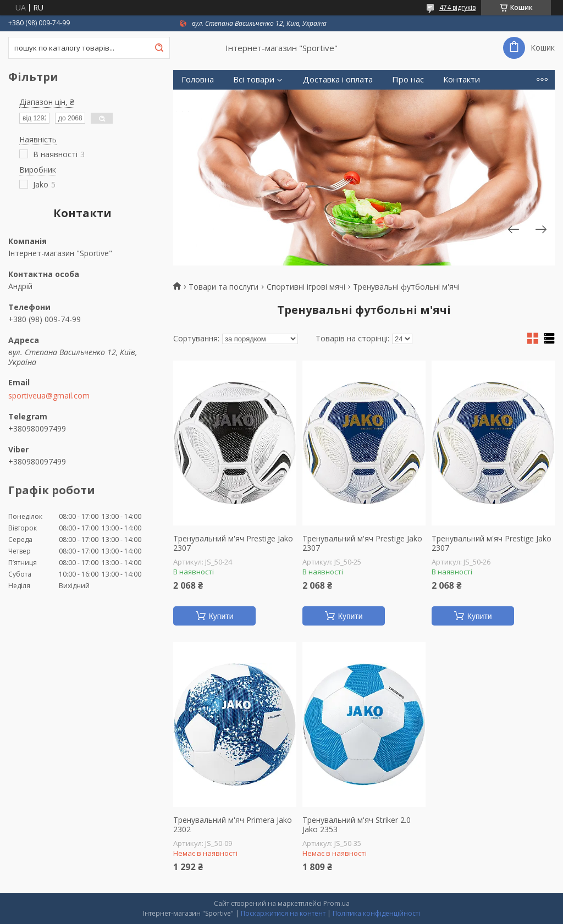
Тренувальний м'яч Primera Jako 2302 (233, 825)
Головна (198, 79)
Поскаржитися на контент (283, 913)
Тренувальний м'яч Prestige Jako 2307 (233, 543)
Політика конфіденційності (376, 913)
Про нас (408, 79)
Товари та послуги (223, 287)
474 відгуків (457, 7)
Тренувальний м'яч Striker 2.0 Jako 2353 (357, 825)
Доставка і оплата (338, 79)
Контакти (462, 79)
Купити (221, 616)
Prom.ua (336, 903)
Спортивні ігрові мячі (306, 287)
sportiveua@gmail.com (49, 396)
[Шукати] (159, 48)
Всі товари (254, 79)
